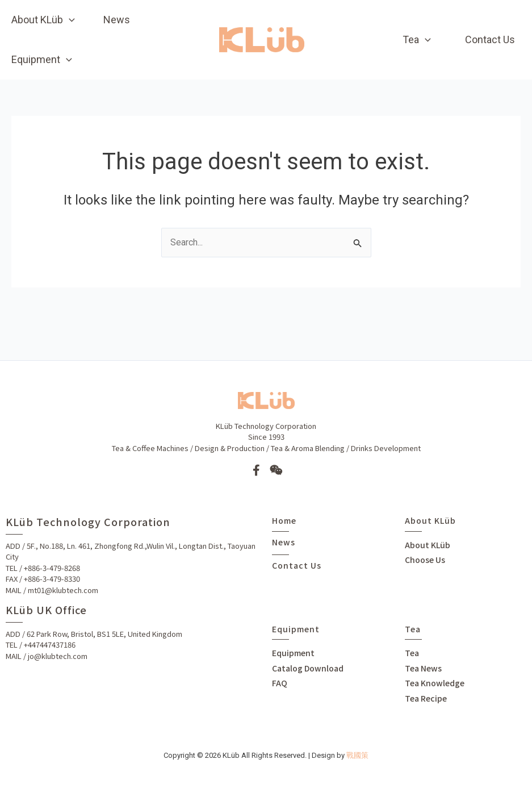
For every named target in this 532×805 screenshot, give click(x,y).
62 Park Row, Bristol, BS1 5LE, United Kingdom (104, 634)
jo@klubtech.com (58, 656)
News (284, 542)
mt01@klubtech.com (63, 590)
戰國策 (357, 755)
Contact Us (297, 565)
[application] (69, 20)
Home (284, 520)
